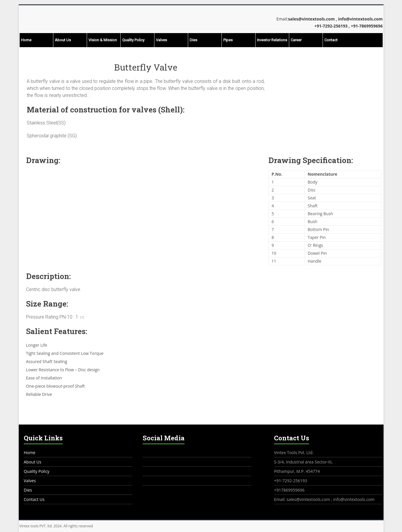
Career (296, 40)
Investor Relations (272, 40)
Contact (331, 40)
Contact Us (34, 499)
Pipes (228, 40)
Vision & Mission (103, 40)
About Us (63, 40)
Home (26, 40)
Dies (193, 40)
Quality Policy (133, 40)
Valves (161, 40)
